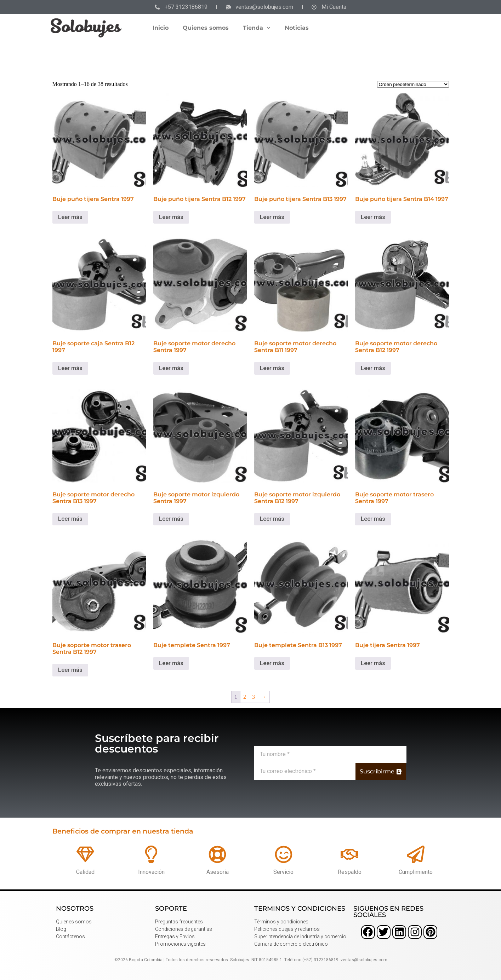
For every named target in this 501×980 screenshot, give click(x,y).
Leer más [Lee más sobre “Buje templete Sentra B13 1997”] (272, 663)
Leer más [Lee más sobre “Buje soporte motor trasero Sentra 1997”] (373, 519)
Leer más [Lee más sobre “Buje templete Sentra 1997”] (171, 663)
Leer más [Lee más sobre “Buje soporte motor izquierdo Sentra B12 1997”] (272, 519)
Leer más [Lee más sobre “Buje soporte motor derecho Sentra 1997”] (171, 368)
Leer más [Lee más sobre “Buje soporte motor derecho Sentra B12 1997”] (373, 368)
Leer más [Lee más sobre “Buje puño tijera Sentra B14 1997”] (373, 217)
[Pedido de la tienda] (413, 84)
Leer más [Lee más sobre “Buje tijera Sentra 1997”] (373, 663)
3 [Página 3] (254, 697)
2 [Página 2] (245, 697)
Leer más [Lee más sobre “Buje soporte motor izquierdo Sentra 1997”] (171, 519)
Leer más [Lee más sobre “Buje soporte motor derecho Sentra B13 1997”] (70, 519)
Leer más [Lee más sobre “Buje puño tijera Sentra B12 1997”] (171, 217)
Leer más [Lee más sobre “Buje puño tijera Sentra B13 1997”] (272, 217)
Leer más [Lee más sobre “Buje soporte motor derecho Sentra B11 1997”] (272, 368)
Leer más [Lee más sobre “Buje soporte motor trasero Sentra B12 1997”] (70, 670)
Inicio (161, 28)
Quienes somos (206, 28)
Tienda (257, 28)
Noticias (297, 28)
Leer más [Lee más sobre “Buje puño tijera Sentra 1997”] (70, 217)
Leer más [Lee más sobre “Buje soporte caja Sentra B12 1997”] (70, 368)
